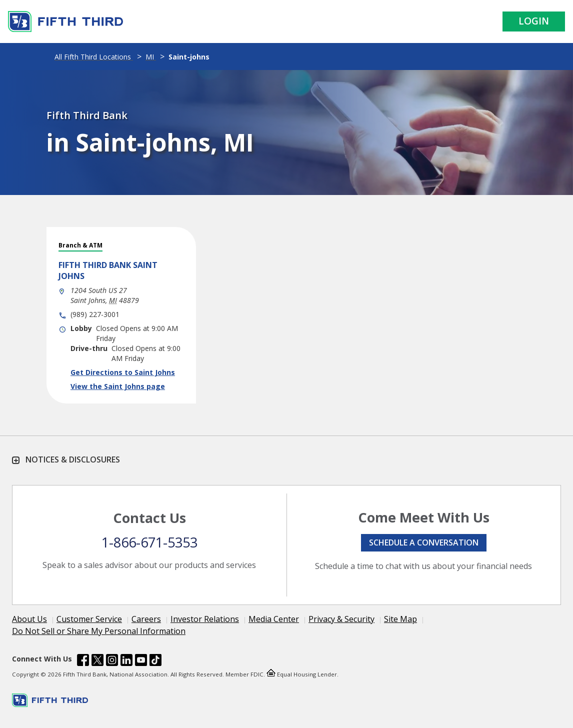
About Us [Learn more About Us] (29, 619)
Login (534, 21)
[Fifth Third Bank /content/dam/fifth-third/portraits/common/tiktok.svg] (155, 661)
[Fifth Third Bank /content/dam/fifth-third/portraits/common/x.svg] (97, 661)
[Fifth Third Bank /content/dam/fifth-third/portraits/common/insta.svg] (112, 661)
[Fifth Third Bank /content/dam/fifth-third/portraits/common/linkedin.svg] (126, 661)
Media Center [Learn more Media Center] (274, 619)
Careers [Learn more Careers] (146, 619)
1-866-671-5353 (149, 542)
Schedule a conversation (424, 542)
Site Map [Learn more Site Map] (400, 619)
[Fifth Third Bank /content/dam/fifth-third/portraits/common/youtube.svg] (141, 661)
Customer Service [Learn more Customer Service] (89, 619)
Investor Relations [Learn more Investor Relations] (205, 619)
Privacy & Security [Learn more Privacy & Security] (341, 619)
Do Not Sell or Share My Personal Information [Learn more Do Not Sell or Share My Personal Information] (99, 631)
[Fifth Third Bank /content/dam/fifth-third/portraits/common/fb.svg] (83, 661)
